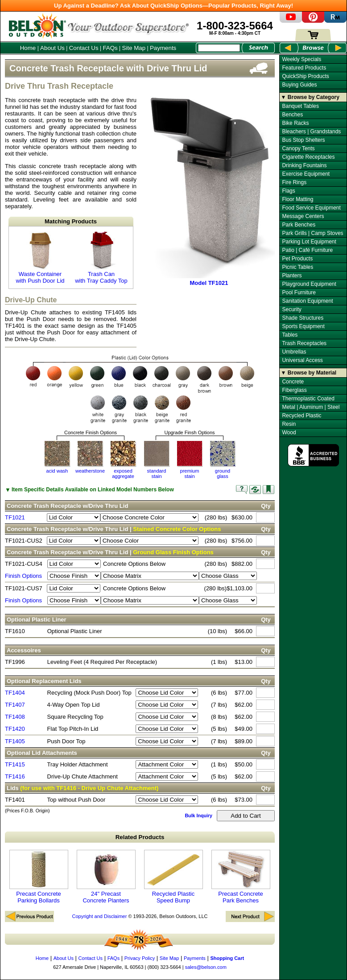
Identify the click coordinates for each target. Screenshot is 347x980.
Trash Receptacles (304, 343)
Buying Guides (299, 85)
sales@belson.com (206, 967)
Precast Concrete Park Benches (241, 877)
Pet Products (297, 259)
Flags (288, 191)
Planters (292, 276)
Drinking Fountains (304, 165)
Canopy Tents (298, 148)
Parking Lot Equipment (309, 242)
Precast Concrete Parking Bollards (39, 877)
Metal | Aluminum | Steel (311, 407)
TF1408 (15, 717)
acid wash (57, 471)
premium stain (190, 474)
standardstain (157, 474)
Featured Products (304, 68)
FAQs (110, 48)
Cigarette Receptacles (308, 157)
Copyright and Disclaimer (99, 916)
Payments (163, 48)
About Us (52, 48)
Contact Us (84, 48)
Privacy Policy (140, 958)
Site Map (134, 48)
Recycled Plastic (302, 416)
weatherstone (90, 471)
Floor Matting (297, 199)
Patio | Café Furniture (307, 250)
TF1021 (15, 517)
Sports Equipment (303, 326)
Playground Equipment (309, 284)
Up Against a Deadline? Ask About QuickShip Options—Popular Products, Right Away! (173, 6)
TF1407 (15, 705)
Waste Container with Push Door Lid (40, 257)
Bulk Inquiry (198, 815)
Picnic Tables (297, 267)
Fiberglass (294, 390)
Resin (289, 424)
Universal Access (302, 360)
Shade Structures (303, 318)
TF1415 (15, 764)
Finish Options (23, 576)
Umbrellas (294, 352)
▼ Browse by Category (310, 97)
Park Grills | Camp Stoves (312, 233)
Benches (292, 115)
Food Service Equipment (311, 208)
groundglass (223, 474)
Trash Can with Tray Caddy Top (101, 257)
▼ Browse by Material (309, 373)
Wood (289, 432)
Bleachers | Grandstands (311, 132)
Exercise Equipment (306, 174)
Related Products (140, 837)
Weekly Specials (302, 59)
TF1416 (15, 776)
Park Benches (299, 225)
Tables (290, 335)
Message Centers (303, 216)
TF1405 (15, 741)
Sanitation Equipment (307, 301)
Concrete (293, 382)
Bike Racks (295, 123)
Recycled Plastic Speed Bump (173, 877)
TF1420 (15, 729)
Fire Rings (294, 182)
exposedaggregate (123, 474)
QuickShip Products (305, 76)
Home (28, 48)
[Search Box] (219, 48)
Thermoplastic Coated (308, 399)
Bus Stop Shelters (303, 140)
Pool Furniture (299, 292)
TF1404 (15, 693)
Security (291, 309)
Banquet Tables (300, 106)
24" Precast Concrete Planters (106, 877)
